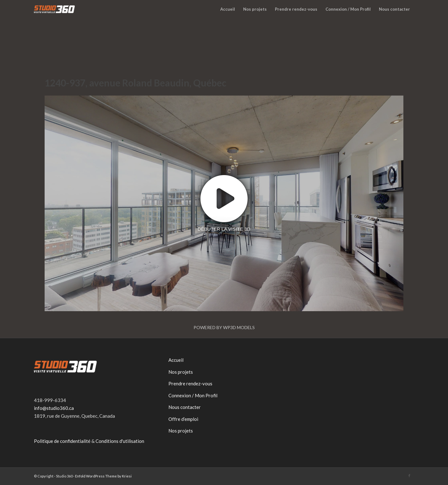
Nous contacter (185, 407)
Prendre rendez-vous (190, 383)
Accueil (176, 360)
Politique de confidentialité (62, 441)
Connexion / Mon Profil (193, 395)
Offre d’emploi (183, 419)
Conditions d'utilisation (120, 441)
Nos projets (181, 372)
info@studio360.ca (54, 408)
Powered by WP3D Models (224, 327)
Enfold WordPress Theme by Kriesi (103, 476)
